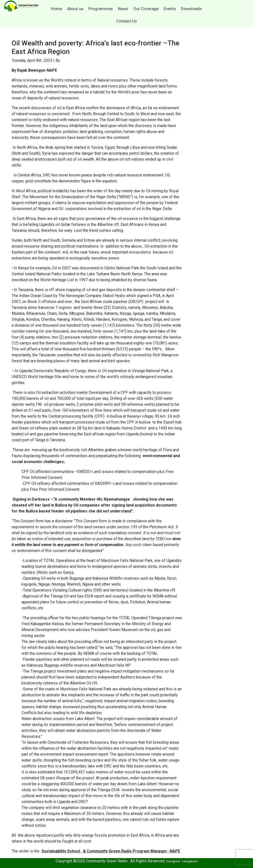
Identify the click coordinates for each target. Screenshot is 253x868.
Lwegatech (190, 861)
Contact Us (126, 21)
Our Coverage (146, 9)
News (123, 9)
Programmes (101, 9)
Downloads (191, 9)
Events (170, 9)
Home (56, 9)
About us (75, 9)
